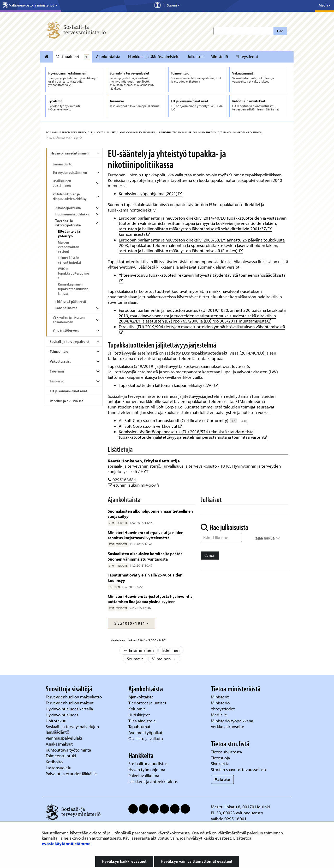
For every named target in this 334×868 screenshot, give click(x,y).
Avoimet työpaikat (145, 732)
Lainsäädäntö (62, 164)
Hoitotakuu (56, 721)
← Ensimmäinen (139, 650)
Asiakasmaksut (59, 744)
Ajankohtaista (108, 57)
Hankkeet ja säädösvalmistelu (154, 57)
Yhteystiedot (247, 57)
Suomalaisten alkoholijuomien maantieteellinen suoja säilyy (150, 514)
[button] (131, 623)
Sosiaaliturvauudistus (148, 763)
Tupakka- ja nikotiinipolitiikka (241, 132)
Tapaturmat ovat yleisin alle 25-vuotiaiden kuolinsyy (145, 577)
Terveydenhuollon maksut (70, 703)
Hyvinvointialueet (62, 715)
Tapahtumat (139, 726)
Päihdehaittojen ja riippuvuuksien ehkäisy (187, 132)
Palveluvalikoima (144, 775)
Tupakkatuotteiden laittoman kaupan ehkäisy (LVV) (169, 385)
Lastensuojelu (59, 768)
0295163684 (124, 479)
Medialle (219, 715)
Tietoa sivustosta (226, 752)
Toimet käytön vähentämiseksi (69, 260)
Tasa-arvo (57, 381)
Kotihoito (54, 762)
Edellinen (171, 650)
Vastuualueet (68, 57)
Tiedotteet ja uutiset (148, 703)
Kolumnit (137, 709)
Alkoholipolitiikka (68, 208)
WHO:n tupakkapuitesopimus (73, 273)
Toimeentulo (59, 351)
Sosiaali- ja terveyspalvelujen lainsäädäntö (72, 729)
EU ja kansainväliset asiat (68, 391)
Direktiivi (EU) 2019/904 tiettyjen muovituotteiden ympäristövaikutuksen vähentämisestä (202, 327)
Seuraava (135, 659)
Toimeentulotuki (61, 756)
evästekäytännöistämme (66, 843)
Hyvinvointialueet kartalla (70, 709)
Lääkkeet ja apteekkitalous (153, 781)
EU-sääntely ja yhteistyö (69, 234)
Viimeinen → (164, 659)
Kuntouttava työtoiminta (68, 750)
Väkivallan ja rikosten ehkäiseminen (69, 320)
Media (324, 5)
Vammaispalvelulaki (64, 738)
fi (91, 132)
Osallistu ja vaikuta (146, 738)
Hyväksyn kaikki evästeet (124, 861)
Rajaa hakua (267, 538)
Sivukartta (220, 763)
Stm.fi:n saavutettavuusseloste (239, 769)
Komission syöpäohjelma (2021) (150, 193)
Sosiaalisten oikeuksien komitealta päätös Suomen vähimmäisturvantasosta (145, 556)
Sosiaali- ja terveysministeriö (66, 132)
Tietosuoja (220, 758)
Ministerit (220, 697)
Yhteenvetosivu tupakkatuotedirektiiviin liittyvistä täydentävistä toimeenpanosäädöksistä (202, 275)
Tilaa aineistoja (142, 721)
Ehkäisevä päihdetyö (71, 302)
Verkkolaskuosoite (228, 726)
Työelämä (57, 371)
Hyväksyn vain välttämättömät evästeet (197, 861)
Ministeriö (219, 57)
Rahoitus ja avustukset (66, 401)
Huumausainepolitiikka (72, 214)
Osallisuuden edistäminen (62, 183)
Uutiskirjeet (140, 715)
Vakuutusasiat (60, 361)
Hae (280, 31)
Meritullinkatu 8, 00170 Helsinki (240, 807)
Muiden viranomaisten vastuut (68, 247)
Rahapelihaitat (66, 308)
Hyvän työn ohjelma (147, 769)
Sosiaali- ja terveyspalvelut (70, 342)
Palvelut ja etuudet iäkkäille (71, 774)
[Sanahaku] (221, 537)
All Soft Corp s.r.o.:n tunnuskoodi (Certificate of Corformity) (183, 420)
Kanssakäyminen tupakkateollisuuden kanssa (73, 289)
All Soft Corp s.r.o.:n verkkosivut (150, 426)
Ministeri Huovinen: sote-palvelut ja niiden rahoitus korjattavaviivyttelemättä (146, 535)
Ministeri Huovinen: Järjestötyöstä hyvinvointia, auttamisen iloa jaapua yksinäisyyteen (151, 599)
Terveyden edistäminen (70, 172)
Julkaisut (195, 57)
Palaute (222, 779)
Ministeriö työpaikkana (232, 721)
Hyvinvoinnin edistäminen (137, 132)
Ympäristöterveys (66, 330)
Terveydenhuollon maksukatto (74, 697)
